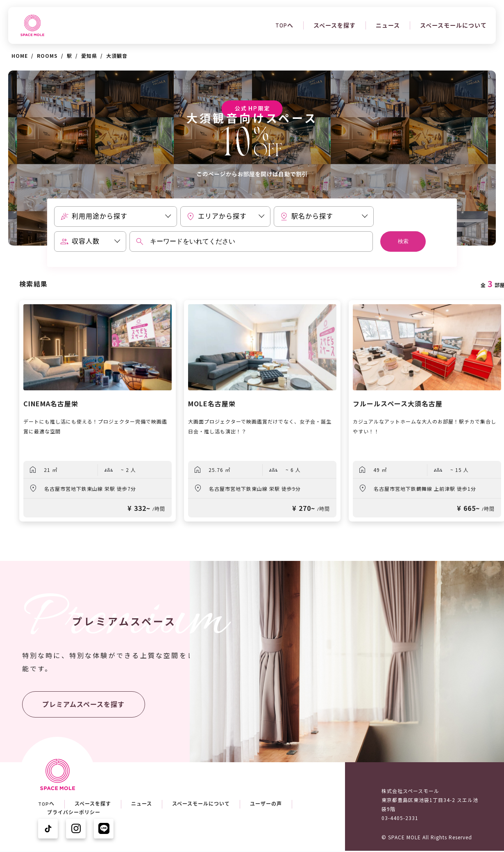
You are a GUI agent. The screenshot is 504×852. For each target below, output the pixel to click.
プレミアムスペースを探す (83, 705)
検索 (403, 241)
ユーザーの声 (266, 804)
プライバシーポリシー (74, 813)
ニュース (388, 25)
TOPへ (284, 25)
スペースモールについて (453, 25)
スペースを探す (335, 25)
